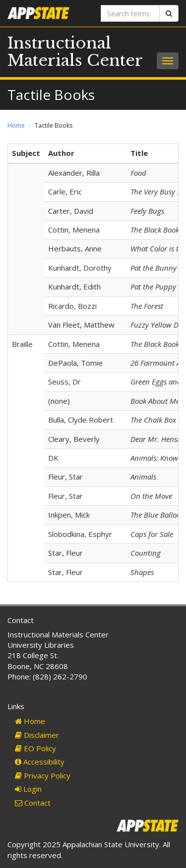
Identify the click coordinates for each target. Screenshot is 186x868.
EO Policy (35, 748)
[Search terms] (130, 13)
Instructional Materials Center (75, 52)
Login (28, 789)
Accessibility (40, 762)
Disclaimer (37, 735)
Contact (33, 803)
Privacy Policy (43, 775)
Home (16, 125)
